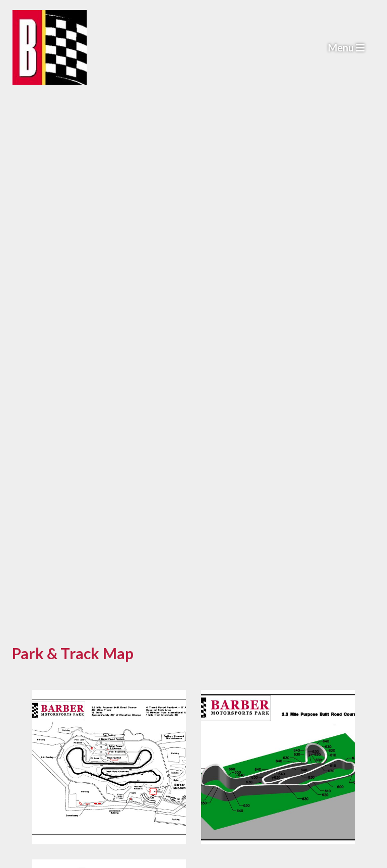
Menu (346, 47)
